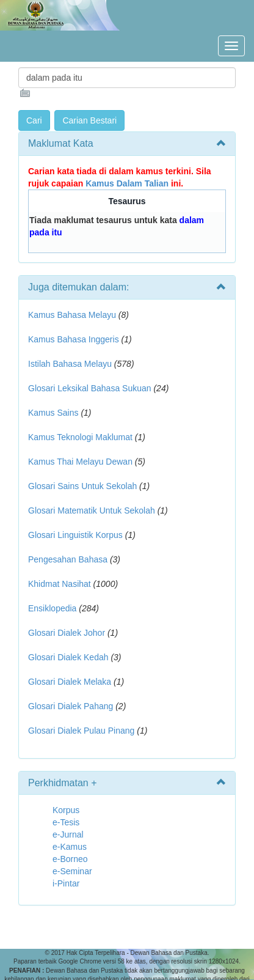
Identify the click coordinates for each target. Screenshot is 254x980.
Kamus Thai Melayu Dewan (80, 462)
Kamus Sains (53, 413)
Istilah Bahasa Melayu (70, 364)
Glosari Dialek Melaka (70, 682)
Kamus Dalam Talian (127, 183)
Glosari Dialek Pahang (71, 706)
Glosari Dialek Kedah (68, 657)
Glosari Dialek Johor (67, 633)
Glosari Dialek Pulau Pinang (81, 731)
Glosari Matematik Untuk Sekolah (92, 510)
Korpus (66, 810)
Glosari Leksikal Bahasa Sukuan (90, 388)
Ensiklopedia (52, 608)
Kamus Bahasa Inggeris (74, 339)
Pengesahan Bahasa (68, 559)
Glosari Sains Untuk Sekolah (82, 486)
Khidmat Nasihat (60, 584)
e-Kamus (70, 847)
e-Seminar (72, 871)
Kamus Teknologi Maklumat (80, 437)
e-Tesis (66, 822)
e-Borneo (70, 859)
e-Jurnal (68, 834)
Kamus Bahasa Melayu (73, 315)
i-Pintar (66, 883)
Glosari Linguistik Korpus (75, 535)
